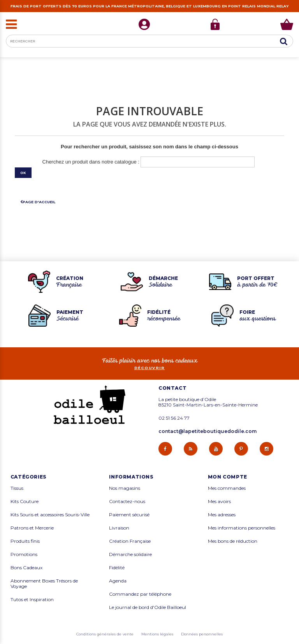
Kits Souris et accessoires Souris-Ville (50, 515)
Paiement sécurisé (129, 515)
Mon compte (228, 477)
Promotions (24, 554)
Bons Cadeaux (26, 568)
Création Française (130, 541)
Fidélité (117, 568)
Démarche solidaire (130, 554)
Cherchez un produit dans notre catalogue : (91, 162)
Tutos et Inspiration (32, 600)
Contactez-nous (127, 501)
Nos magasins (125, 488)
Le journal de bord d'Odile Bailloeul (148, 607)
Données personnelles (202, 634)
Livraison (119, 528)
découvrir (150, 368)
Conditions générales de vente (105, 634)
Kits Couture (25, 501)
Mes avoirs (219, 501)
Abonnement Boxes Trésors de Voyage (44, 584)
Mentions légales (157, 634)
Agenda (118, 581)
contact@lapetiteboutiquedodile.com (208, 431)
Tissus (17, 488)
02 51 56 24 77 (174, 418)
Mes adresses (222, 515)
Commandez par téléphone (140, 594)
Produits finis (25, 541)
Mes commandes (227, 488)
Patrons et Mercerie (32, 528)
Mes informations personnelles (242, 528)
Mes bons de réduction (233, 541)
